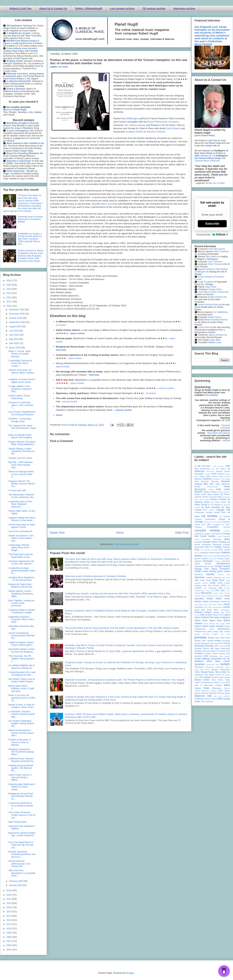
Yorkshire (209, 701)
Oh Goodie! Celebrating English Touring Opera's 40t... (21, 724)
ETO (221, 550)
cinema (207, 522)
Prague (215, 634)
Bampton (198, 479)
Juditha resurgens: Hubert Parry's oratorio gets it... (21, 644)
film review (222, 556)
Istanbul (217, 577)
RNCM (227, 643)
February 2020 (16, 881)
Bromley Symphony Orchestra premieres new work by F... (22, 854)
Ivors (228, 578)
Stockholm (199, 667)
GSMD (198, 571)
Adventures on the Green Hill (215, 469)
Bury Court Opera (202, 499)
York (203, 701)
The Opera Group (213, 675)
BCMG (197, 487)
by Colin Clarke (219, 502)
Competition (213, 527)
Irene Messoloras (217, 249)
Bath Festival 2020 (17, 822)
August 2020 (15, 327)
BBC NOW (215, 484)
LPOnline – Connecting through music (20, 420)
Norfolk (226, 607)
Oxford (198, 626)
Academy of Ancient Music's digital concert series (22, 381)
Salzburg (198, 651)
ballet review (212, 476)
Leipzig (198, 585)
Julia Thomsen (215, 262)
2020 (9, 306)
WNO (220, 699)
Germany (226, 561)
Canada (209, 512)
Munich (227, 593)
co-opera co (218, 524)
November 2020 (17, 314)
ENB (212, 547)
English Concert (222, 547)
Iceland (221, 575)
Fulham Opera (224, 559)
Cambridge (199, 512)
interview (61, 350)
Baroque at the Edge (221, 479)
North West (213, 610)
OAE (202, 615)
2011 (9, 924)
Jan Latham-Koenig (135, 125)
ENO (197, 550)
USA (228, 682)
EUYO (197, 553)
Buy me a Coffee (217, 183)
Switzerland (225, 670)
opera (227, 615)
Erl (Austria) (205, 550)
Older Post (182, 533)
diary (227, 539)
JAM (197, 580)
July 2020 (14, 331)
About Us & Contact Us (53, 8)
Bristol (214, 492)
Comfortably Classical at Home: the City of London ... (20, 363)
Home (59, 415)
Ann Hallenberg (220, 312)
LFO (228, 586)
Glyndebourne (223, 564)
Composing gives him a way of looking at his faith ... (22, 673)
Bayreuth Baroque (210, 481)
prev (228, 634)
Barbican (207, 479)
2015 (9, 907)
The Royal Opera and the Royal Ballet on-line (21, 556)
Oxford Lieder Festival (212, 626)
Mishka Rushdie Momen (216, 320)
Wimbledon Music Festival (206, 699)
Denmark (217, 539)
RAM (222, 638)
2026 (9, 281)
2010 (9, 929)
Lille (205, 588)
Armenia (207, 474)
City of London (216, 522)
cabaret (212, 510)
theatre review (202, 680)
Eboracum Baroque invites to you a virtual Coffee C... (21, 474)
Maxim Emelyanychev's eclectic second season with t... (21, 733)
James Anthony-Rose (208, 305)
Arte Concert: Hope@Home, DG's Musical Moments (22, 413)
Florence (213, 559)
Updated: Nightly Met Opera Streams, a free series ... (22, 519)
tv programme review (210, 682)
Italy (223, 578)
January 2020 (16, 885)
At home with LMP (17, 491)
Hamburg (199, 574)
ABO (197, 469)
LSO (223, 590)
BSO (220, 497)
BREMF (198, 492)
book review (223, 489)
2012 (9, 920)
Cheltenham (210, 519)
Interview (94, 375)
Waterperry (217, 688)
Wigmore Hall (203, 696)
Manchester (207, 593)
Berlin (227, 487)
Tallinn (197, 672)
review (197, 643)
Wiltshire (227, 696)
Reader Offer (200, 641)
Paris (212, 629)
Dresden (198, 542)
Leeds (212, 583)
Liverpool (212, 588)
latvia (228, 580)
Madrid (197, 593)
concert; (227, 531)
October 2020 (16, 318)
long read (210, 591)
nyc (223, 612)
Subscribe (212, 224)
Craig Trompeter (206, 282)
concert (227, 527)
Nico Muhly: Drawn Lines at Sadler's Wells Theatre (22, 680)
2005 (9, 950)
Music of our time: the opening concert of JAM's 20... (22, 698)
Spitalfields (200, 664)
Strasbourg (210, 667)
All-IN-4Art (210, 471)
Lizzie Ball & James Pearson (212, 292)
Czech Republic (223, 536)
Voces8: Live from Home (20, 458)
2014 (9, 912)
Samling (207, 651)
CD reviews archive (154, 8)
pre (222, 634)
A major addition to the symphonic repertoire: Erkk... (20, 389)
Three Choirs (217, 680)
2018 (9, 895)
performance (224, 629)
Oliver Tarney (214, 264)
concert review (166, 388)
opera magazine (222, 617)
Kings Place (218, 580)
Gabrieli (198, 561)
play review (225, 631)
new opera (199, 604)
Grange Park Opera (206, 569)
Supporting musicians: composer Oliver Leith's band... (21, 619)
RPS (217, 646)
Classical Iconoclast (225, 427)
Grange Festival (222, 566)
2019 (9, 891)
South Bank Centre (218, 661)
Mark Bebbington (130, 118)
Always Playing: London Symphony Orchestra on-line (22, 451)
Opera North (201, 620)
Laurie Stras (203, 327)
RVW (228, 646)
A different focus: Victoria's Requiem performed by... (22, 760)
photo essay (213, 631)
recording (226, 641)
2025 (9, 285)
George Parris (215, 289)
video (227, 685)
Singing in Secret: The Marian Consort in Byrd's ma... (22, 484)
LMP (220, 588)
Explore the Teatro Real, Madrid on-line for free (20, 586)
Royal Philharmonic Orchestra (163, 122)
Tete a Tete (220, 672)
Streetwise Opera (223, 667)
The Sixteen (205, 677)
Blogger (130, 973)
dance (197, 539)
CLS (203, 524)
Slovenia (214, 656)
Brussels (213, 497)
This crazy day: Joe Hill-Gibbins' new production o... (21, 659)
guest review (224, 571)
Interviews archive (184, 8)
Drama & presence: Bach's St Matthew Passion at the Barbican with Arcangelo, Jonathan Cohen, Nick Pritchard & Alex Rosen (31, 256)
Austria (221, 474)
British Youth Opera (203, 494)
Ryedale (198, 648)
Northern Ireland (203, 612)
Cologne (198, 527)
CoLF (228, 524)
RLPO (221, 643)
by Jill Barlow (214, 505)
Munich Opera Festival (203, 596)
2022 (9, 297)
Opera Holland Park (204, 617)
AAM (228, 466)
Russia (222, 646)
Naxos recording (109, 204)
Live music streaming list (20, 531)
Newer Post (57, 533)
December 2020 (17, 310)
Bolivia (211, 489)
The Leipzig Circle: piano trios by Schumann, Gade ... (22, 428)
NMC (210, 607)
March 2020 (15, 348)
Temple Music (207, 672)
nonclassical (218, 607)
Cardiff (217, 512)
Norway (216, 612)
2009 (9, 933)
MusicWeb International (219, 433)
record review (214, 641)
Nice (206, 607)
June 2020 (14, 335)
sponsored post (213, 664)
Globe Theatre (203, 564)
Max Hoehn (212, 257)
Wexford (205, 693)
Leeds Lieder (224, 583)
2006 (9, 945)
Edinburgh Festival (221, 544)
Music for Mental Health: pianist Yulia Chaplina (20, 436)
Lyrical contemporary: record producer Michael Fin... (21, 636)
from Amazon (211, 395)
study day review (202, 670)
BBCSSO (226, 484)
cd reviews (225, 516)
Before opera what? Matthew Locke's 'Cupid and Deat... (21, 689)
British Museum (224, 492)
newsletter (199, 607)
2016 (9, 903)
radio (217, 638)
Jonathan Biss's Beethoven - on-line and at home (21, 579)
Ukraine (222, 682)
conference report (202, 534)
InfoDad (226, 441)
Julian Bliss (215, 340)
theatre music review (221, 677)
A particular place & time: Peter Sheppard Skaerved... (21, 504)
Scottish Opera (211, 653)
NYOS (197, 615)
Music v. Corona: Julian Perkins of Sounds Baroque (20, 354)
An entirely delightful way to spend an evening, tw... (22, 667)
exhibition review (207, 553)
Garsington (208, 561)
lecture (205, 583)
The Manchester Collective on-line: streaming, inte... (22, 496)
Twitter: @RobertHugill (89, 8)
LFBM (223, 585)
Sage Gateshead (222, 648)
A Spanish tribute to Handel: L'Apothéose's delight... (22, 611)
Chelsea (198, 519)
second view (224, 653)
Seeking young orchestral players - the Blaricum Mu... (21, 768)
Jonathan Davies (134, 132)
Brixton (206, 497)
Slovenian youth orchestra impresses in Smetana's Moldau (95, 576)
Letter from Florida (211, 585)
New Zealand (218, 604)
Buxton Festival (219, 499)
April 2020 (14, 343)
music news (214, 598)
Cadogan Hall (223, 510)
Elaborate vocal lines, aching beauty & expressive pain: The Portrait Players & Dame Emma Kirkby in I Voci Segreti (125, 680)
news (227, 604)
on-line (208, 615)
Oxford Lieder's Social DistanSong (19, 397)
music (221, 596)
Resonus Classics (156, 132)
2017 (9, 899)
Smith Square (224, 656)
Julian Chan (211, 287)
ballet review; (224, 476)
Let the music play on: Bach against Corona (22, 526)
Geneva (218, 561)
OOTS (221, 615)
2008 (9, 937)
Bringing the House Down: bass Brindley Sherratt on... (21, 796)
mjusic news (218, 593)
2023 (9, 293)
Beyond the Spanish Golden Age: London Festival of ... (22, 836)
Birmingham (200, 489)
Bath (197, 481)
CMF (209, 524)
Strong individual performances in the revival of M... (19, 864)
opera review (77, 333)
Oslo (228, 624)
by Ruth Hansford (211, 507)
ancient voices (223, 471)
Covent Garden (208, 536)
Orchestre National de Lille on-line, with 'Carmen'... (21, 563)
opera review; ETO (211, 624)
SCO (228, 651)
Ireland (209, 577)
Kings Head (205, 580)
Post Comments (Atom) (126, 544)
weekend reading (209, 691)
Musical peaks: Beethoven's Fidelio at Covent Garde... (22, 787)
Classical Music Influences (207, 161)
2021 (9, 302)
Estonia (215, 550)
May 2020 (14, 339)
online (215, 615)
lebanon (198, 583)
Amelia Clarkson (216, 297)
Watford (227, 688)
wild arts (218, 696)
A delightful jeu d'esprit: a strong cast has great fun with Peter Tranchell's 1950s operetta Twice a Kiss (118, 593)
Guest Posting (209, 571)
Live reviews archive (122, 8)
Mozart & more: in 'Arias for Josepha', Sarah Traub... (22, 706)
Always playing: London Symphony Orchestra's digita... (21, 594)
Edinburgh (206, 544)
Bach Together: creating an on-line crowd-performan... (21, 603)
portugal (206, 634)
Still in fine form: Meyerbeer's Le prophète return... (22, 873)
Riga (216, 643)
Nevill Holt (225, 601)
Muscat (216, 596)
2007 (9, 941)
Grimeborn (225, 569)
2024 (9, 289)
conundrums (216, 534)
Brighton (207, 492)
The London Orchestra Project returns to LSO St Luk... (22, 815)
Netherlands (215, 601)
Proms (211, 638)
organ (223, 624)
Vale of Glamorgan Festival (208, 685)
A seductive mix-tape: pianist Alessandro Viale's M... (22, 571)
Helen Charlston (221, 251)
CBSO (224, 512)
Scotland (199, 653)
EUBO (227, 550)
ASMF (214, 474)
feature (218, 553)
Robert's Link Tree (21, 8)
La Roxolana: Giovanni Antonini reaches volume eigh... (22, 714)
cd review (63, 67)
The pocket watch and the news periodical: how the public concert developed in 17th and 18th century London (122, 628)
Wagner (198, 688)
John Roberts (173, 128)
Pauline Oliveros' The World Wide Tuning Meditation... (22, 443)
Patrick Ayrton (215, 317)
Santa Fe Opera (218, 651)
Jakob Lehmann (216, 335)
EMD (207, 547)
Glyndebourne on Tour (204, 566)
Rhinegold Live (207, 643)
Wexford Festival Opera (219, 693)
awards (227, 474)
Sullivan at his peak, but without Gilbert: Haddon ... (21, 373)
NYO (228, 612)
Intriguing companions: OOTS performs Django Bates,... (21, 752)
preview (200, 637)
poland (197, 634)
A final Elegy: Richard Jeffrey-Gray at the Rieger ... (19, 548)
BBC (206, 484)
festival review (208, 556)
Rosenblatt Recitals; (204, 646)
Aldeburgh (199, 471)
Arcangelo (199, 474)
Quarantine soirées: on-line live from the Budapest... (21, 650)
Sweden (215, 670)
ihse (228, 575)
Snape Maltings (202, 659)
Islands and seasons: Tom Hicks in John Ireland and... (21, 538)
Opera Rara (215, 620)
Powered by (212, 235)
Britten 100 (218, 494)
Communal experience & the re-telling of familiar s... (21, 806)
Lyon (228, 591)
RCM (228, 638)
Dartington (206, 539)
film (215, 556)
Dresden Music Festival (214, 542)
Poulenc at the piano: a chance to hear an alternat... (20, 742)
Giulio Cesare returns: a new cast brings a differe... (20, 777)
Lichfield (198, 588)
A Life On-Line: (218, 466)
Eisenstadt (199, 547)
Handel (210, 574)
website (198, 691)
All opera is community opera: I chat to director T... (21, 405)
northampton (225, 610)
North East (200, 610)
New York (208, 604)
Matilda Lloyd (215, 342)
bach (196, 476)
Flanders (205, 559)
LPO (217, 590)
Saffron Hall (208, 648)
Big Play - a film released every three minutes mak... (21, 465)
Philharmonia (200, 631)
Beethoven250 (212, 487)
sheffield (198, 656)
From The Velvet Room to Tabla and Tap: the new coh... (21, 845)
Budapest (226, 497)
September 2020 (17, 322)
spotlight (225, 664)
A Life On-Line (202, 466)
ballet (202, 476)
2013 (9, 916)
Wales (207, 688)
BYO (205, 510)
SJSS (206, 656)
